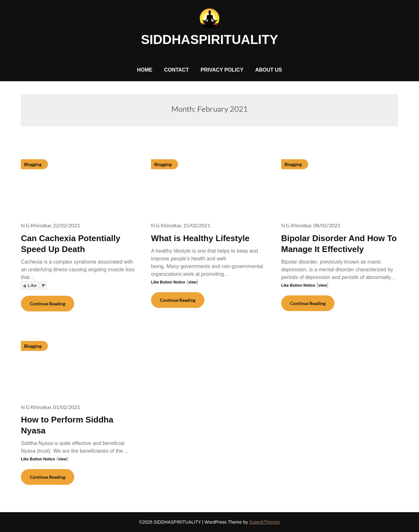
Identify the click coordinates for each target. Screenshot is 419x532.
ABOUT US (269, 70)
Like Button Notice (168, 282)
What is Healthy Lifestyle (200, 238)
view (192, 282)
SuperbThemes (264, 522)
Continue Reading (48, 304)
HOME (145, 70)
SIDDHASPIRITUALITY (210, 39)
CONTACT (177, 70)
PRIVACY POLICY (222, 70)
